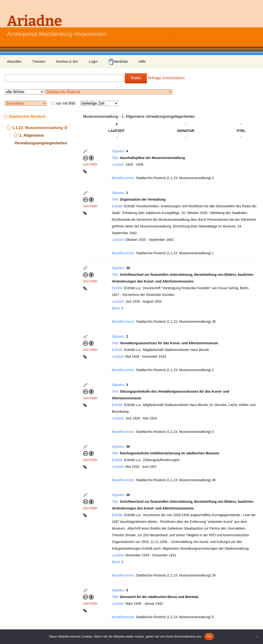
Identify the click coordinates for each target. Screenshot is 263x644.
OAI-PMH (90, 164)
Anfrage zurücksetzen (166, 78)
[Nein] (257, 637)
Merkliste (118, 62)
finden (136, 78)
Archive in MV (67, 61)
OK (209, 636)
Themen (39, 61)
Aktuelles (14, 61)
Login (93, 61)
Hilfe (142, 61)
